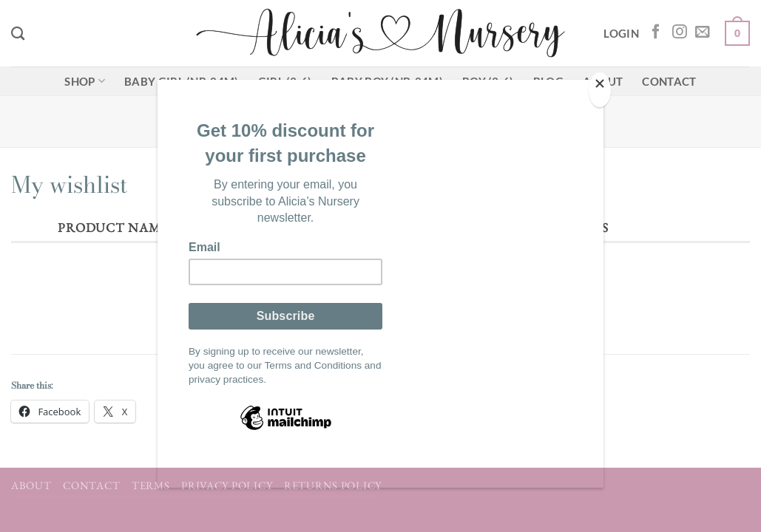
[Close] (600, 90)
